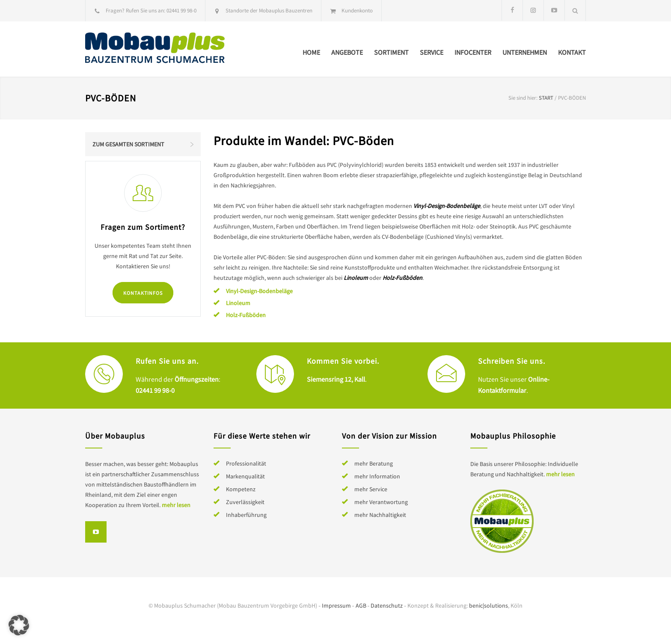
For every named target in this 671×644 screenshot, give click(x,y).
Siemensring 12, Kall (336, 379)
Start (546, 98)
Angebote (347, 52)
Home (311, 52)
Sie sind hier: (523, 98)
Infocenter (473, 52)
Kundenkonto (357, 10)
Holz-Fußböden (246, 315)
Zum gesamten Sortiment (128, 144)
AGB (361, 605)
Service (432, 52)
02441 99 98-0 (181, 10)
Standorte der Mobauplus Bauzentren (269, 10)
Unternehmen (525, 52)
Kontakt (572, 52)
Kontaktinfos (143, 293)
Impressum (336, 605)
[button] (19, 625)
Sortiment (391, 52)
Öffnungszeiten (197, 379)
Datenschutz (387, 605)
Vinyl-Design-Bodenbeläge (259, 291)
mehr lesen (176, 505)
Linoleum (238, 303)
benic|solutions (488, 605)
